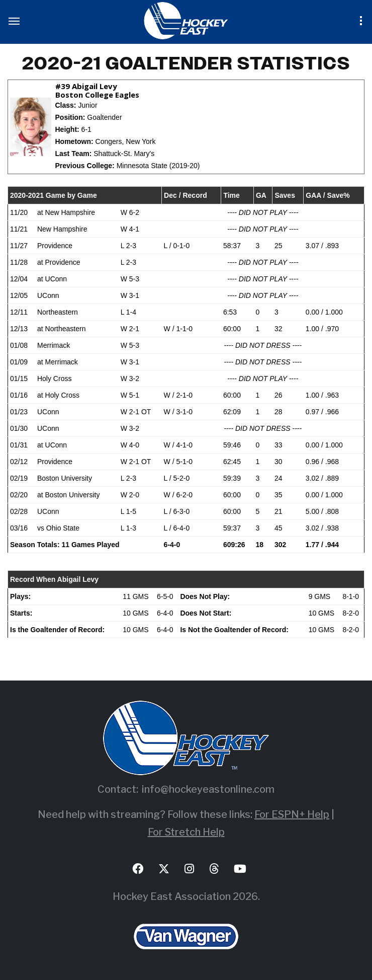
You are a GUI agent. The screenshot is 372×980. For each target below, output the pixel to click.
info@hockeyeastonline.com (208, 789)
